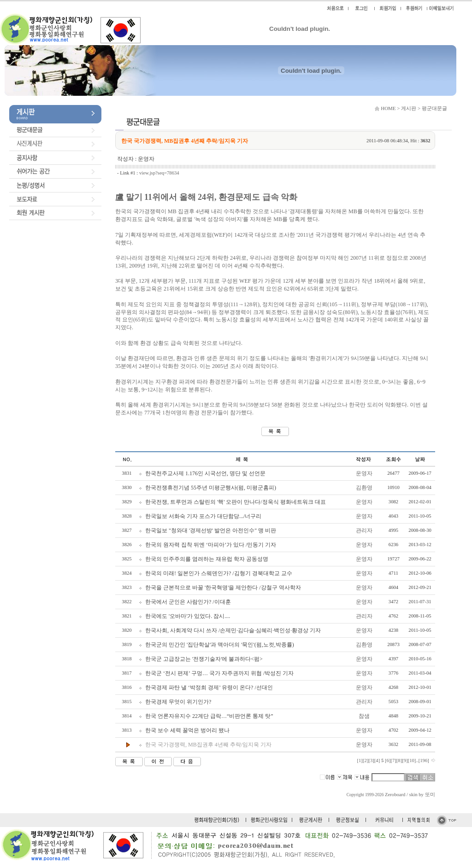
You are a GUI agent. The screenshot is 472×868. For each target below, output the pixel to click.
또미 (430, 795)
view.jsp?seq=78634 (159, 173)
